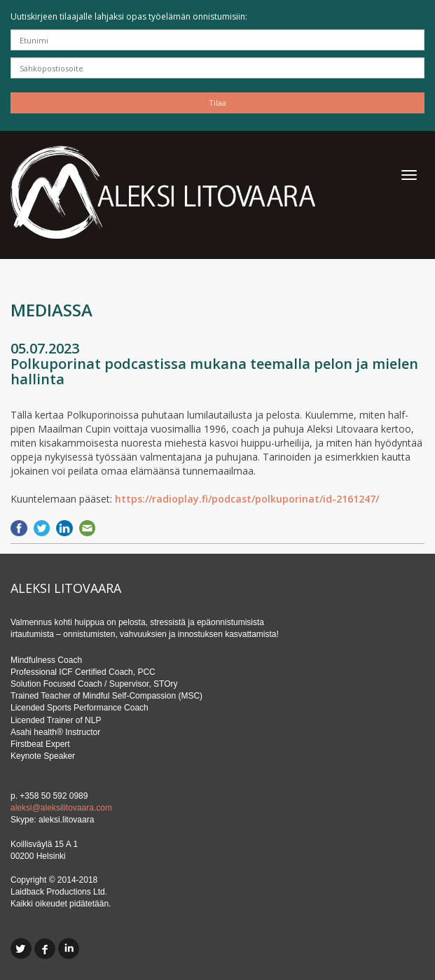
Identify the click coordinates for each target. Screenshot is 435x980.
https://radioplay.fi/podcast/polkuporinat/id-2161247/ (247, 499)
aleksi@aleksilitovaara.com (61, 808)
